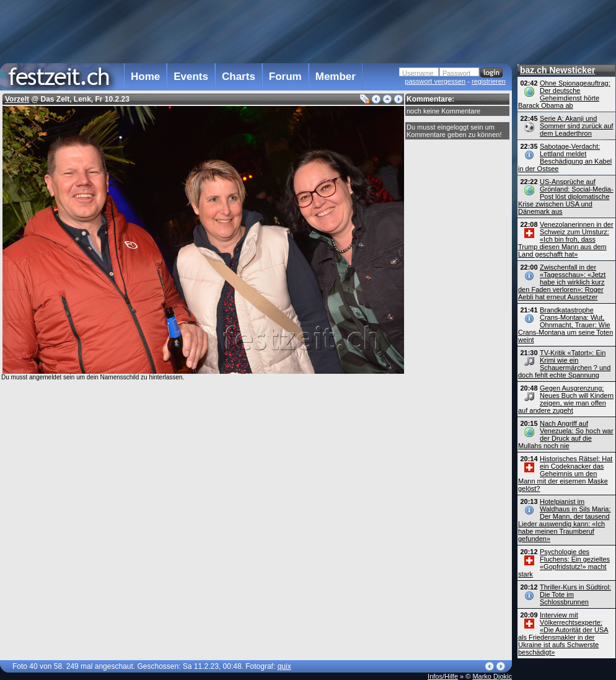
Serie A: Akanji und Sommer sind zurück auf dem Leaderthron (577, 126)
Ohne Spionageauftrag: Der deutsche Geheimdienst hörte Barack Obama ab (564, 94)
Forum (285, 77)
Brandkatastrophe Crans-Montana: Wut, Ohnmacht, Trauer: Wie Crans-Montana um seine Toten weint (565, 325)
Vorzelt (17, 99)
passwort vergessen (435, 81)
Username (418, 73)
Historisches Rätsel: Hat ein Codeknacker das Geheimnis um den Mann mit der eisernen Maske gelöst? (565, 474)
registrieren (489, 81)
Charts (239, 77)
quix (284, 666)
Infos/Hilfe (443, 676)
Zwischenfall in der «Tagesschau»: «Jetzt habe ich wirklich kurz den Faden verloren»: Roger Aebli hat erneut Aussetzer (562, 282)
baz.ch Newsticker (557, 70)
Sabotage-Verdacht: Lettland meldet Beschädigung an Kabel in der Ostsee (565, 157)
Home (145, 77)
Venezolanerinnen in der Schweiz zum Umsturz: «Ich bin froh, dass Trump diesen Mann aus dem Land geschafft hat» (566, 239)
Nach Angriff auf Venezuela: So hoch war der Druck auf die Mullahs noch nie (566, 435)
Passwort (456, 73)
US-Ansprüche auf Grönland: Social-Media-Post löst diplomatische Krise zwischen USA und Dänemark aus (566, 196)
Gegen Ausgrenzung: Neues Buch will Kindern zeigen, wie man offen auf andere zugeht (566, 399)
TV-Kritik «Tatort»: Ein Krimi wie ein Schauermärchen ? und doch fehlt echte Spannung (564, 364)
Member (336, 77)
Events (191, 77)
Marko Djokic (492, 676)
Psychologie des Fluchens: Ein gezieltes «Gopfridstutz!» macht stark (564, 563)
